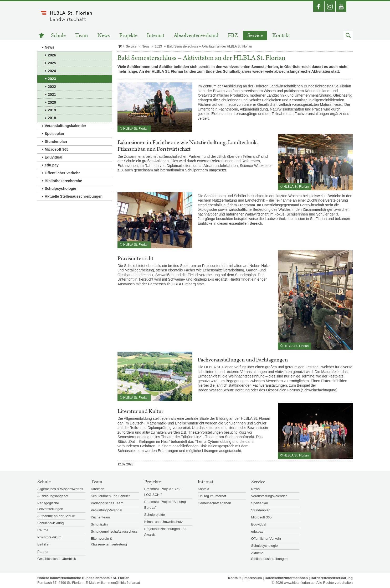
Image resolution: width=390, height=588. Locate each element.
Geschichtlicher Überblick (57, 559)
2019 (52, 110)
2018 (52, 118)
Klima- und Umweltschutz (164, 522)
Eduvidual (53, 157)
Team (82, 36)
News (104, 36)
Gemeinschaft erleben (214, 503)
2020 (52, 102)
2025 (52, 63)
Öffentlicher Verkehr (62, 173)
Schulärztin (99, 524)
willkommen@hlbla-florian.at (119, 583)
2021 (52, 94)
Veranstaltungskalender (65, 126)
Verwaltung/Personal (106, 510)
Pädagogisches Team (107, 503)
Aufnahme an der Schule (56, 516)
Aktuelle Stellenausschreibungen (74, 196)
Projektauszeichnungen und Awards (165, 532)
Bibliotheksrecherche (63, 181)
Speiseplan (54, 134)
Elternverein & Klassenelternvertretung (109, 541)
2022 (52, 87)
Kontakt (281, 36)
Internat (156, 36)
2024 (52, 71)
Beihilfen (44, 544)
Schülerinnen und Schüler (110, 496)
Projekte (128, 36)
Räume (43, 530)
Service (255, 36)
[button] (348, 36)
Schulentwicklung (50, 523)
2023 (52, 79)
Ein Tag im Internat (212, 496)
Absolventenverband (196, 36)
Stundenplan (56, 141)
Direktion (97, 489)
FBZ (233, 36)
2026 (52, 55)
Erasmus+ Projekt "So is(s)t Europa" (165, 505)
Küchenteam (100, 517)
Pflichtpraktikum (49, 537)
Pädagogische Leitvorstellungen (50, 506)
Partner (43, 552)
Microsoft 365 (57, 149)
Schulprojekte (155, 515)
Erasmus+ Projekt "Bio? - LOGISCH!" (163, 492)
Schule (58, 36)
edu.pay (52, 165)
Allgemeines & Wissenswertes (60, 489)
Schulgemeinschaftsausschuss (114, 531)
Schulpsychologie (60, 188)
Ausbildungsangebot (53, 496)
